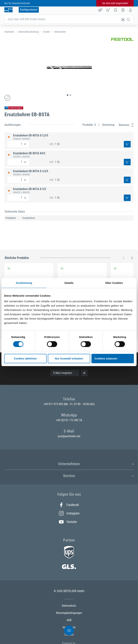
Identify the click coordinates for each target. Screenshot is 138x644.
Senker (47, 32)
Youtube (68, 522)
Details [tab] (69, 283)
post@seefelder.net (69, 436)
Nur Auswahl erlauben (69, 358)
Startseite (9, 32)
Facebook (69, 505)
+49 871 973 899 (54, 404)
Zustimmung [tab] (24, 283)
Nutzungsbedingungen (69, 613)
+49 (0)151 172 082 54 (69, 420)
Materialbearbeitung (29, 32)
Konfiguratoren (29, 10)
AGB (69, 620)
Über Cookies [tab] (114, 283)
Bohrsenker (60, 32)
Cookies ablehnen (25, 358)
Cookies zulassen (106, 358)
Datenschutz (69, 606)
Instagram (69, 513)
